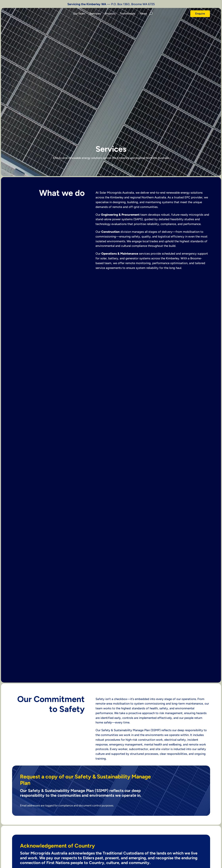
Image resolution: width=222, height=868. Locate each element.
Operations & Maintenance (120, 254)
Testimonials (128, 14)
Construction (111, 232)
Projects (110, 14)
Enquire (200, 14)
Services (95, 14)
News (143, 14)
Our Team (79, 14)
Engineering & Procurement (120, 215)
